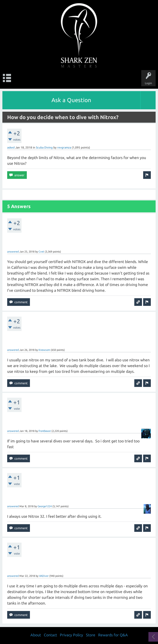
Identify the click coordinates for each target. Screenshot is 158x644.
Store (91, 635)
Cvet (41, 252)
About (36, 635)
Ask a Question (71, 100)
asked (11, 147)
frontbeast (45, 431)
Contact (50, 635)
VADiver (44, 576)
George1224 (45, 506)
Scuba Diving (44, 147)
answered (13, 252)
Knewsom (44, 350)
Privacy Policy (71, 635)
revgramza (64, 147)
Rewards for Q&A (113, 635)
